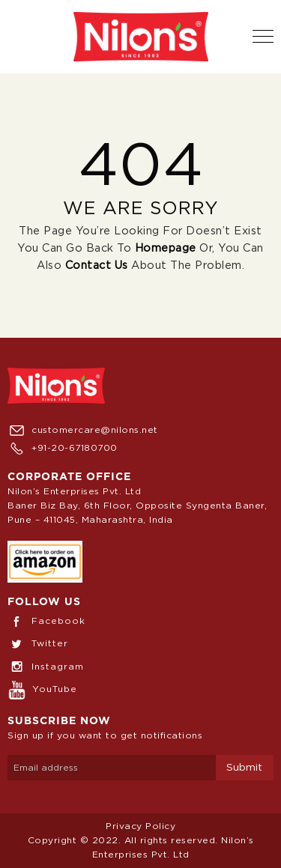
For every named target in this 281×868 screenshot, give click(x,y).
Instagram (46, 667)
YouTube (42, 689)
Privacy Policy (140, 826)
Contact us (97, 265)
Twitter (38, 643)
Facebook (46, 621)
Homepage (166, 248)
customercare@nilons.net (83, 430)
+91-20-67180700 (63, 448)
